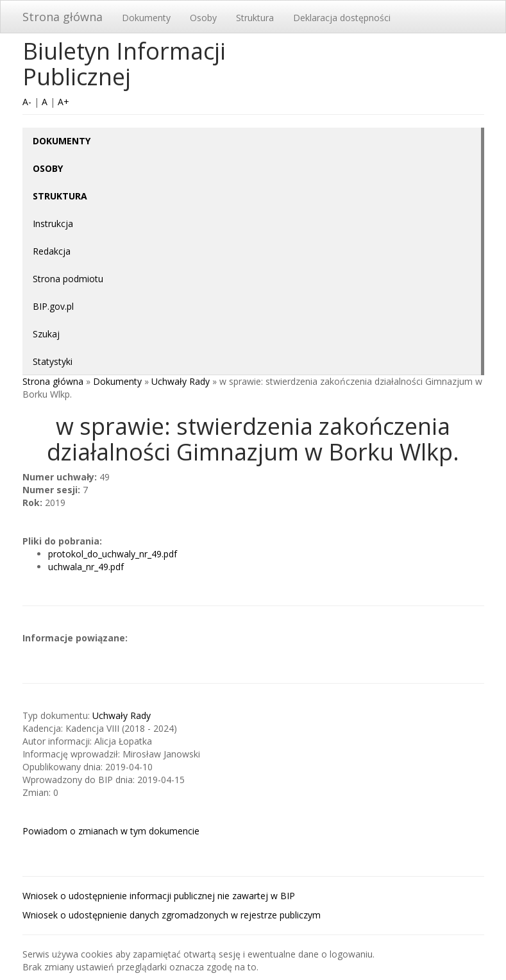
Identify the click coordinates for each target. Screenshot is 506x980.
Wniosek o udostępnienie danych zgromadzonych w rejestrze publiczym (172, 915)
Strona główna (63, 17)
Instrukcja (53, 224)
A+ (63, 102)
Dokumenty (146, 18)
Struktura (255, 18)
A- (27, 102)
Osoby (203, 18)
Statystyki (53, 361)
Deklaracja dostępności (342, 18)
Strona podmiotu (68, 279)
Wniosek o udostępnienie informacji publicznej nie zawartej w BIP (159, 896)
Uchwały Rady (181, 381)
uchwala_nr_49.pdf (86, 567)
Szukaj (46, 334)
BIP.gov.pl (53, 306)
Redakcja (52, 251)
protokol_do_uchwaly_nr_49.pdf (113, 554)
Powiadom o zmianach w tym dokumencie (111, 831)
